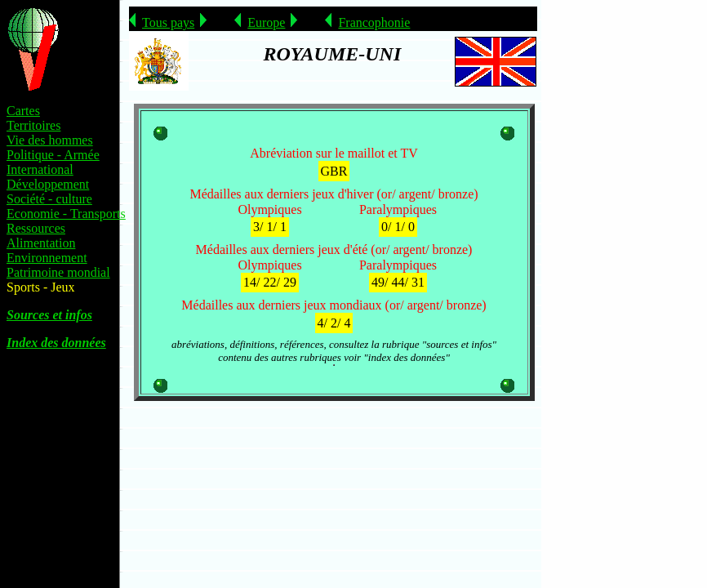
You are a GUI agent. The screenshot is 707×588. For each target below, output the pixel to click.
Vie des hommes (50, 140)
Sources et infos (49, 315)
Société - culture (49, 199)
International (40, 169)
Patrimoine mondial (58, 272)
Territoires (33, 125)
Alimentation (41, 243)
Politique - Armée (53, 155)
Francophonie (374, 22)
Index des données (56, 343)
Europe (266, 22)
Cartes (23, 111)
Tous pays (168, 22)
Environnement (47, 258)
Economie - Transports (66, 214)
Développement (48, 184)
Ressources (36, 228)
